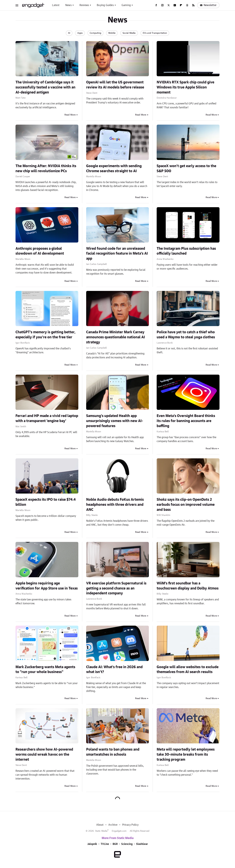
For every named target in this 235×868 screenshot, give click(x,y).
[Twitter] (169, 5)
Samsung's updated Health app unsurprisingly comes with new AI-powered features (115, 421)
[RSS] (193, 5)
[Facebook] (156, 5)
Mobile (112, 33)
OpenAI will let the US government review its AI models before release (115, 85)
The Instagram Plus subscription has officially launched (186, 251)
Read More (70, 115)
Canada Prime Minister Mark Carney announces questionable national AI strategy (116, 337)
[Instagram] (162, 5)
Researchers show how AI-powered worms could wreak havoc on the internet (44, 754)
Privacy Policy (130, 825)
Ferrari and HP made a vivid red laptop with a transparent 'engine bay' (47, 418)
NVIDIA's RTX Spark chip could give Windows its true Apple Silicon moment (185, 87)
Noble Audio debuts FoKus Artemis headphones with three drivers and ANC (115, 505)
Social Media (129, 33)
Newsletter (208, 5)
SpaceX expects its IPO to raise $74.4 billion (46, 502)
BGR (115, 844)
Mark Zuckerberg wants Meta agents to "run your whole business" (45, 670)
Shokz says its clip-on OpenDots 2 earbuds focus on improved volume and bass (186, 505)
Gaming (126, 5)
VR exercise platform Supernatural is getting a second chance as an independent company (116, 588)
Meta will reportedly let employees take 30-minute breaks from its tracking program (186, 754)
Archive (113, 825)
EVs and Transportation (155, 33)
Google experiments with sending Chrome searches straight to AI (114, 169)
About (100, 825)
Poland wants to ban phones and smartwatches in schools (113, 752)
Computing (95, 33)
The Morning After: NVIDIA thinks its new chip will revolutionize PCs (46, 169)
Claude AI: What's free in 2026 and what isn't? (114, 670)
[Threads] (187, 5)
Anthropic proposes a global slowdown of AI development (40, 251)
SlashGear (142, 844)
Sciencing (127, 844)
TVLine (105, 844)
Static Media (101, 831)
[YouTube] (175, 5)
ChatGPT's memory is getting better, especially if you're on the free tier (45, 335)
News (68, 5)
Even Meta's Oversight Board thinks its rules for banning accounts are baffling (186, 421)
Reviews (84, 5)
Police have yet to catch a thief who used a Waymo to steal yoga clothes (186, 335)
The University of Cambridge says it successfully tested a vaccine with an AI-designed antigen (45, 87)
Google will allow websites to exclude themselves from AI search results (188, 670)
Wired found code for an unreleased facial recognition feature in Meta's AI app (117, 254)
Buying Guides (105, 5)
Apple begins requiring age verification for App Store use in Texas (47, 586)
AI (69, 33)
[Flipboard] (181, 5)
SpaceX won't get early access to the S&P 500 (186, 169)
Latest (56, 5)
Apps (80, 33)
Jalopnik (92, 844)
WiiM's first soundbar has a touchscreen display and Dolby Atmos (188, 586)
